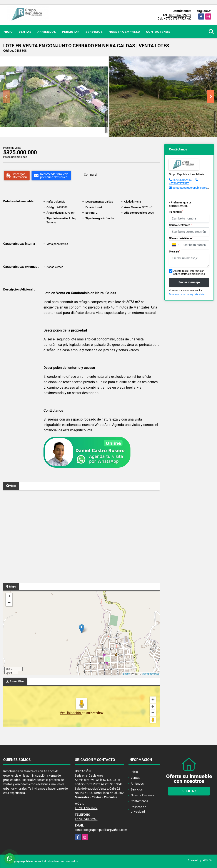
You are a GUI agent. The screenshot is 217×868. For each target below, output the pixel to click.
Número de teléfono (181, 238)
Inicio (8, 32)
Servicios (94, 32)
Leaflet (127, 674)
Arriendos (47, 32)
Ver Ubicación (71, 713)
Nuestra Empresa (124, 32)
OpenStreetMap (150, 674)
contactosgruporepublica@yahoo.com (101, 830)
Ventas (25, 32)
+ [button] (9, 597)
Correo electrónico (180, 225)
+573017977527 (175, 18)
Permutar (71, 32)
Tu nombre (176, 212)
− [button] (9, 603)
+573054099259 (180, 15)
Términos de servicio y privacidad (187, 294)
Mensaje (175, 252)
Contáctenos (158, 32)
